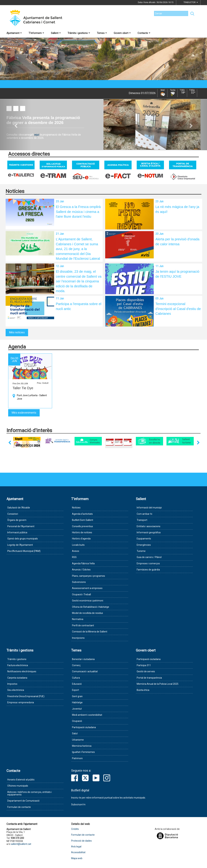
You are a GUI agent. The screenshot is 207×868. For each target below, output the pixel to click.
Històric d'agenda (81, 539)
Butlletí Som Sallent (83, 520)
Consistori (13, 514)
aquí (37, 135)
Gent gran (77, 696)
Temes (102, 33)
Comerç (76, 665)
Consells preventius (82, 526)
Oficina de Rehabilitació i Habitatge (91, 607)
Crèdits (75, 829)
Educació (77, 684)
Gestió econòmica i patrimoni (88, 601)
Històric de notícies (82, 532)
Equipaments (144, 539)
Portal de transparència (149, 678)
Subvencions (79, 582)
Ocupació (77, 721)
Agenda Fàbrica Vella (83, 563)
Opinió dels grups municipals (23, 539)
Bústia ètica (143, 690)
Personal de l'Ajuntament (21, 526)
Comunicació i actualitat (85, 671)
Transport (142, 520)
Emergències (144, 545)
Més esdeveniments (24, 413)
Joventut (77, 709)
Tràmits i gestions (79, 33)
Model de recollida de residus (87, 613)
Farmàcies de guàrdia (148, 570)
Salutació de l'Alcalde (19, 508)
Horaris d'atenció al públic (21, 780)
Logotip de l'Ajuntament (20, 545)
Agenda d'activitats (82, 514)
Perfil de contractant (83, 625)
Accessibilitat (78, 852)
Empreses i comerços (148, 563)
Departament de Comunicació (23, 801)
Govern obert (122, 33)
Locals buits (78, 545)
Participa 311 (144, 665)
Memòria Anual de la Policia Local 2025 (158, 684)
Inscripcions (78, 638)
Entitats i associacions (149, 526)
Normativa (78, 619)
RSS (74, 557)
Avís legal (76, 847)
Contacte (144, 33)
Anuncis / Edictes (81, 570)
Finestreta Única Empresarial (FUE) (26, 696)
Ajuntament (14, 33)
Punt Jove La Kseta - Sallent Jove (32, 397)
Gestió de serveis (146, 671)
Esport (75, 690)
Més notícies (17, 332)
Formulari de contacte (19, 807)
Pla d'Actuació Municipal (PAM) (24, 551)
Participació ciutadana (84, 727)
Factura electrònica (18, 665)
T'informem (36, 33)
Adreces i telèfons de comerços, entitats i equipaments (30, 793)
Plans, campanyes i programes (89, 576)
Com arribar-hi (144, 514)
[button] (15, 125)
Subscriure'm (78, 804)
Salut (75, 733)
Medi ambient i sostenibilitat (87, 715)
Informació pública (17, 532)
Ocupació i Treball (81, 594)
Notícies (76, 508)
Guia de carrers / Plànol (149, 557)
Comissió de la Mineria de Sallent (90, 632)
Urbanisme (78, 740)
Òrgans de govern (17, 520)
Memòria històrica (82, 746)
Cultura (76, 678)
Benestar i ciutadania (83, 659)
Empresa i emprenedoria (21, 702)
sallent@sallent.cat (21, 844)
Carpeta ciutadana (17, 678)
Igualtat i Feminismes (83, 752)
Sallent (56, 33)
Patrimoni (77, 758)
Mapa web (77, 858)
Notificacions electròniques (22, 671)
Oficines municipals (18, 786)
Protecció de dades (81, 841)
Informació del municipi (149, 508)
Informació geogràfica (149, 532)
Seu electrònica (16, 690)
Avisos (76, 551)
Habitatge (77, 702)
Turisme (141, 551)
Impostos (12, 684)
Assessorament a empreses (87, 588)
